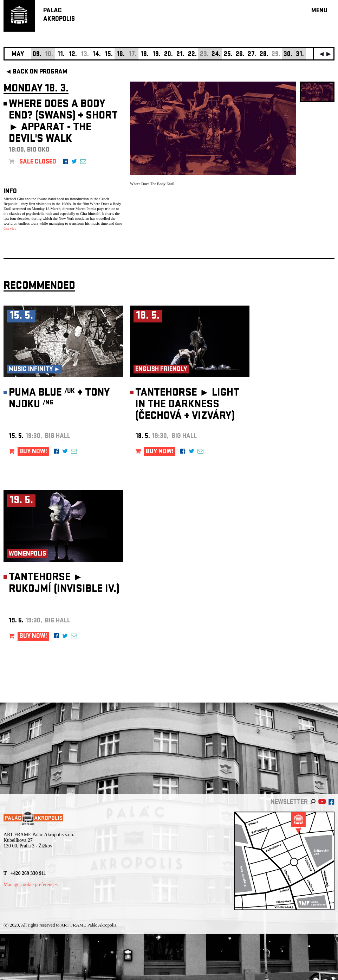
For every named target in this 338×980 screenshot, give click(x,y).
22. (192, 55)
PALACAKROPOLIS (59, 15)
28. (264, 55)
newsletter (289, 803)
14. (97, 55)
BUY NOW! (33, 452)
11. (61, 55)
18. (145, 55)
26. (240, 55)
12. (73, 55)
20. (168, 55)
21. (180, 55)
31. (300, 55)
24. (216, 55)
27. (252, 55)
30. (288, 55)
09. (37, 55)
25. (228, 55)
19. (157, 55)
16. (121, 55)
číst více (10, 228)
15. (109, 55)
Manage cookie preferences (31, 885)
